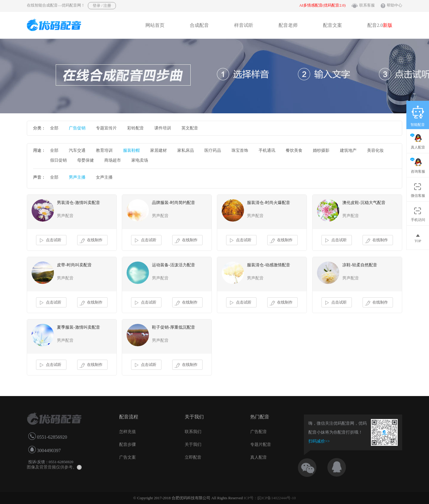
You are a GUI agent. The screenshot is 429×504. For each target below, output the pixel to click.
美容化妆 (375, 150)
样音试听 (244, 25)
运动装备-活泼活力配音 (174, 265)
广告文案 (128, 457)
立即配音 (193, 457)
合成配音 (199, 25)
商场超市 (113, 160)
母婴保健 (86, 160)
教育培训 (104, 150)
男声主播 (77, 177)
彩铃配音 (136, 128)
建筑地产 (348, 150)
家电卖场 (140, 160)
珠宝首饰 (240, 150)
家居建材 (158, 150)
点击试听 (50, 240)
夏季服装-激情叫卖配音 (79, 327)
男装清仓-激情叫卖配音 (79, 203)
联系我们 (193, 432)
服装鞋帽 (131, 150)
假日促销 (58, 160)
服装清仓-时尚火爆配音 (269, 203)
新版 (388, 25)
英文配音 (190, 128)
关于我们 (193, 445)
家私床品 (186, 150)
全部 (54, 128)
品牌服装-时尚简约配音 (174, 203)
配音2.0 (380, 25)
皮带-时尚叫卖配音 (74, 265)
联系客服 (367, 5)
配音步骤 (128, 445)
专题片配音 (261, 445)
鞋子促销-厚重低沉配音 (174, 327)
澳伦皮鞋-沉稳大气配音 (364, 203)
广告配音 (259, 432)
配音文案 (332, 25)
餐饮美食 (294, 150)
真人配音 (259, 457)
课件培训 (163, 128)
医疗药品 (213, 150)
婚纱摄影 (321, 150)
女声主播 (104, 177)
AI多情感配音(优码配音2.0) (322, 5)
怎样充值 (128, 432)
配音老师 (288, 25)
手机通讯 (267, 150)
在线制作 (91, 240)
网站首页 (155, 25)
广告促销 (77, 128)
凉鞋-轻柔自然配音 (360, 265)
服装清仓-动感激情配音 (269, 265)
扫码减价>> (319, 441)
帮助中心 (394, 5)
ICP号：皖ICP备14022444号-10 (270, 498)
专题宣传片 (106, 128)
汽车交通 (77, 150)
